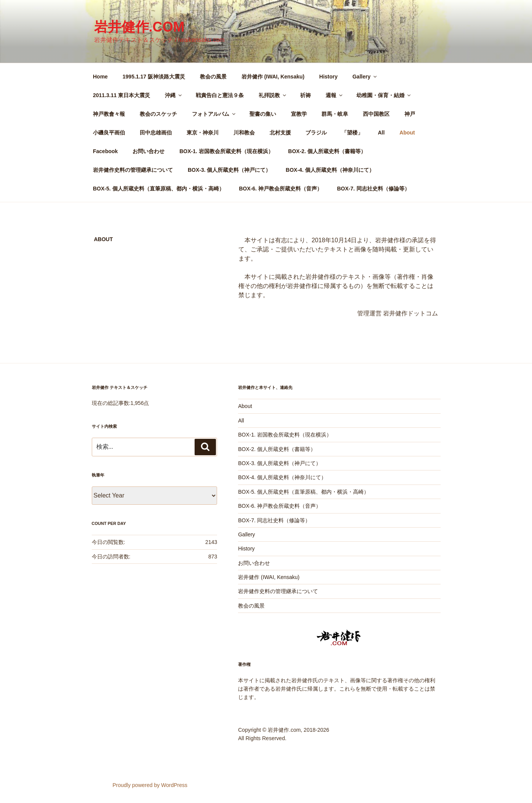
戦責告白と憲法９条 (220, 95)
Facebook (105, 151)
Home (100, 77)
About (407, 133)
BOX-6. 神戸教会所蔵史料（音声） (280, 189)
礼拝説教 (273, 95)
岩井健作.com (139, 27)
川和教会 (244, 133)
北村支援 (280, 133)
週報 (335, 95)
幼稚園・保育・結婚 (384, 95)
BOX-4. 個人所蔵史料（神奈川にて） (330, 170)
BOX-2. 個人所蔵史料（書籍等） (327, 151)
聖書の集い (263, 114)
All (381, 133)
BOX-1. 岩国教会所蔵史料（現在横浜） (226, 151)
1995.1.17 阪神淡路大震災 (154, 77)
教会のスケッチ (158, 114)
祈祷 (305, 95)
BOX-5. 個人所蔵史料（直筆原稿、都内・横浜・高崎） (159, 189)
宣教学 (299, 114)
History (328, 77)
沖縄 (174, 95)
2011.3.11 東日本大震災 (121, 95)
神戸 (410, 114)
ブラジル (316, 133)
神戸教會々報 (109, 114)
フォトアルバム (214, 114)
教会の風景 (213, 77)
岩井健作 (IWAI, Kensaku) (273, 77)
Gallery (365, 77)
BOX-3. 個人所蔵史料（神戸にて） (229, 170)
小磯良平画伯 (109, 133)
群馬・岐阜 (335, 114)
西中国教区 (376, 114)
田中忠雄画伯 (156, 133)
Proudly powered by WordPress (150, 785)
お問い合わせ (149, 151)
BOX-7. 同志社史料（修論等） (373, 189)
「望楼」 (352, 133)
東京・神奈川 (203, 133)
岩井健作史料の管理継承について (133, 170)
